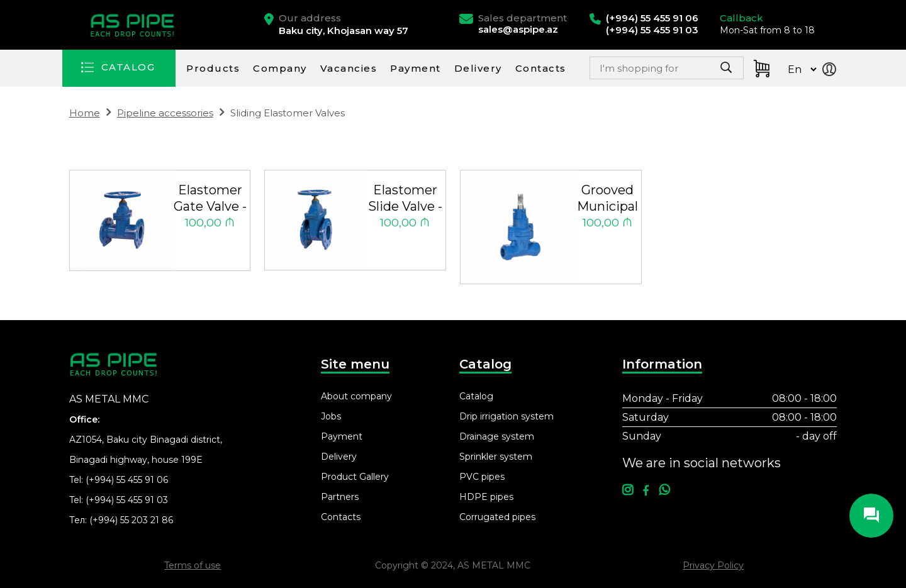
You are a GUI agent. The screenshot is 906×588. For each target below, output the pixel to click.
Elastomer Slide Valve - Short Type (405, 199)
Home (85, 113)
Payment (416, 68)
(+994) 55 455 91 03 (127, 500)
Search (696, 71)
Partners (340, 497)
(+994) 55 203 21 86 (131, 520)
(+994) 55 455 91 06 (127, 480)
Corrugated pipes (497, 517)
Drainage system (497, 436)
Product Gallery (355, 477)
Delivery (478, 68)
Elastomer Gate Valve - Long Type (210, 199)
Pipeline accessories (165, 113)
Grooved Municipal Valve (607, 199)
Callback (741, 18)
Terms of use (193, 565)
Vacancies (349, 68)
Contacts (541, 68)
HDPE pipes (486, 497)
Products (213, 68)
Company (280, 68)
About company (356, 396)
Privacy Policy (713, 565)
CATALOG (128, 67)
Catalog (476, 396)
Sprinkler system (496, 457)
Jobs (331, 416)
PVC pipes (482, 477)
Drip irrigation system (506, 416)
